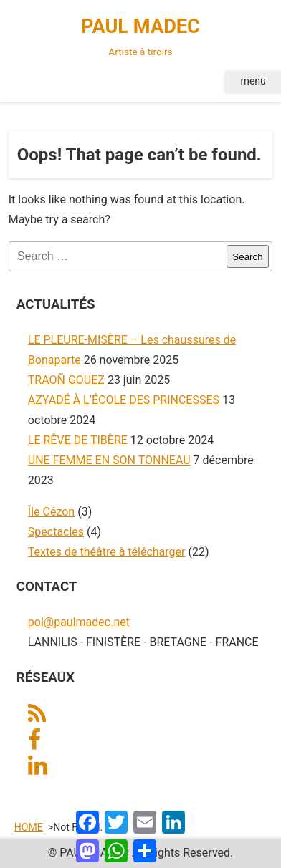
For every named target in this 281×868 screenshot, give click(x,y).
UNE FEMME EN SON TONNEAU (109, 460)
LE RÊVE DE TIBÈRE (78, 440)
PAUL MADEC (141, 38)
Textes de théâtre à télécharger (107, 552)
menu (253, 81)
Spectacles (56, 532)
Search (247, 257)
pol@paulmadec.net (79, 622)
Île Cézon (51, 512)
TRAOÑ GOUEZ (66, 380)
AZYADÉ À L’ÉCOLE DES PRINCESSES (124, 400)
